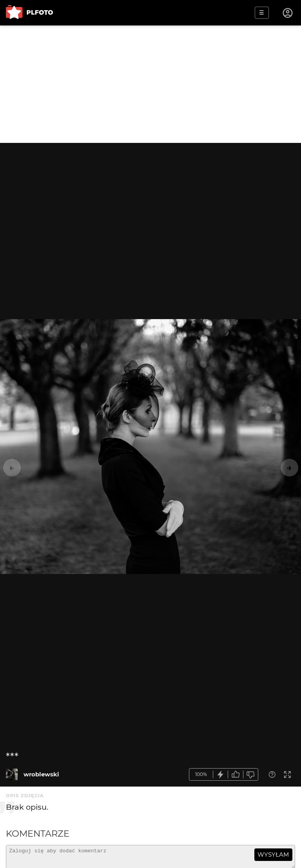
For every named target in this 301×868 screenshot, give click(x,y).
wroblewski (41, 774)
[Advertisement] (150, 84)
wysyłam (273, 854)
